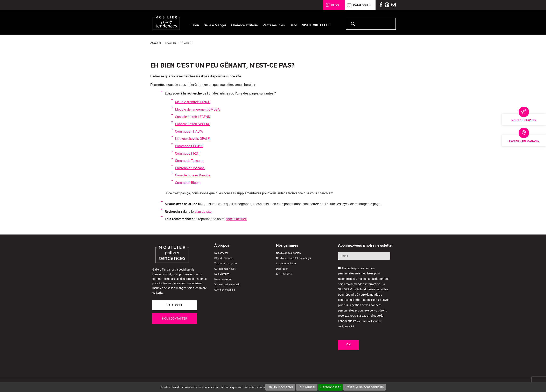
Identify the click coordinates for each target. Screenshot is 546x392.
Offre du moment (224, 258)
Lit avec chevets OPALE (192, 139)
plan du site (203, 212)
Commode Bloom (188, 183)
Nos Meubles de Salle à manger (294, 258)
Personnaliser (330, 387)
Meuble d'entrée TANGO (193, 102)
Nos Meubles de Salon (288, 253)
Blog (335, 5)
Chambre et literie (286, 263)
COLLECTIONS (284, 274)
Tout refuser (307, 387)
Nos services (221, 253)
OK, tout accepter (280, 387)
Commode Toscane (189, 161)
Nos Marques (222, 274)
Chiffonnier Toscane (190, 168)
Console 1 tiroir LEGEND (193, 117)
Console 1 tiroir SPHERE (192, 124)
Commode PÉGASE (189, 146)
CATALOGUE (175, 305)
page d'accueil (236, 219)
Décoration (282, 269)
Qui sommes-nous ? (225, 269)
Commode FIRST (187, 153)
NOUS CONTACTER (175, 318)
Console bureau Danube (193, 175)
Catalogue (361, 5)
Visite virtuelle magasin (227, 284)
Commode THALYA (189, 131)
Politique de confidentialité (365, 387)
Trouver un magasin (524, 141)
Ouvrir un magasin (225, 290)
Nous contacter (524, 120)
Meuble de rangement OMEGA (197, 109)
